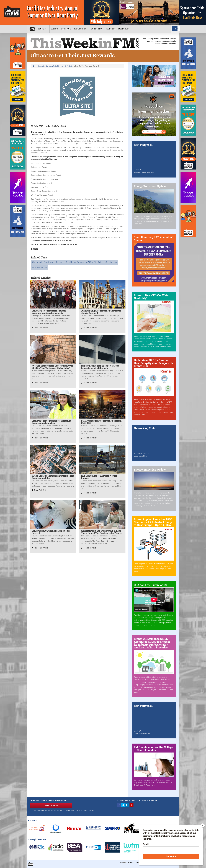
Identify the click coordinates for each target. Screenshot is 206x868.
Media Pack (125, 29)
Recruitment (81, 29)
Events (54, 29)
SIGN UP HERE (51, 806)
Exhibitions (97, 29)
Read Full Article (40, 328)
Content (43, 29)
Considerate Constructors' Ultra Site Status (84, 262)
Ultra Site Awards (40, 268)
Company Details (127, 862)
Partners (111, 29)
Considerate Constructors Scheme (48, 262)
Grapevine (66, 29)
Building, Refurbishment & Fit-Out (59, 66)
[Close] (203, 825)
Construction (111, 262)
